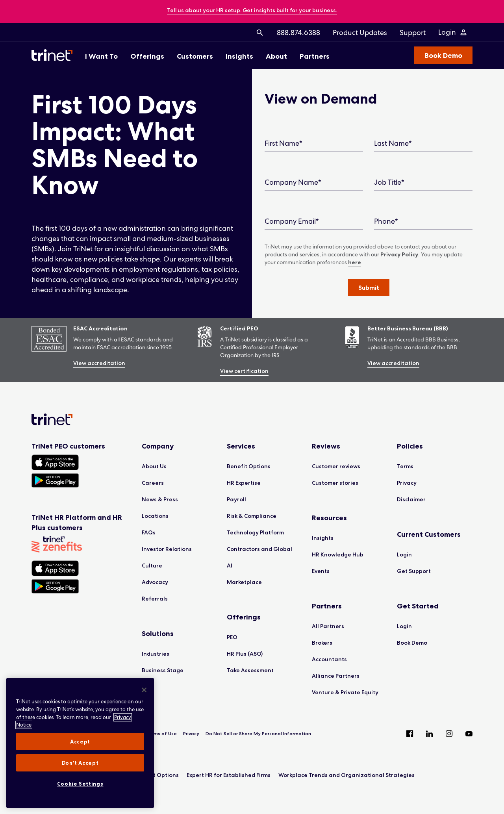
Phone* (386, 221)
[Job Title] (423, 183)
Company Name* (293, 182)
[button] (369, 287)
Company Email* (292, 221)
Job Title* (389, 182)
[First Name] (314, 144)
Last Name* (393, 143)
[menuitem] (260, 32)
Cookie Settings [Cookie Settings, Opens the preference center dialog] (80, 784)
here (355, 262)
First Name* (283, 143)
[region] (80, 743)
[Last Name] (423, 144)
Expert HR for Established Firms (229, 775)
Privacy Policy (399, 254)
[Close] (144, 690)
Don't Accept (80, 763)
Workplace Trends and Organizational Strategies (346, 775)
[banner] (252, 11)
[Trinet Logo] (54, 55)
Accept (80, 742)
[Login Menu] (453, 32)
